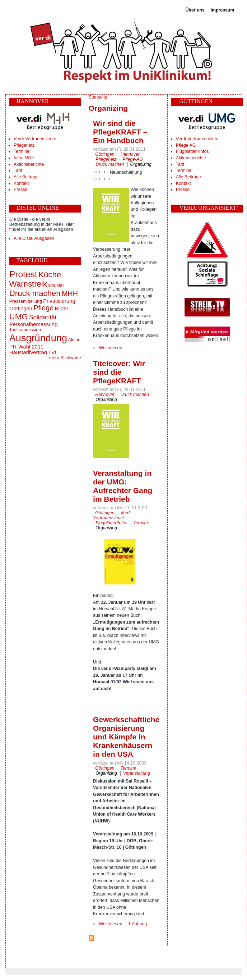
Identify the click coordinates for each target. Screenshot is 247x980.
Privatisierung (59, 301)
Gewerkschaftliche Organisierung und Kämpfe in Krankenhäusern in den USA (126, 737)
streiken (56, 285)
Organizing (141, 164)
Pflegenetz (24, 145)
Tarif (18, 170)
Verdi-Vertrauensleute (35, 139)
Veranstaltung (137, 773)
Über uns (195, 10)
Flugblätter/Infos (111, 523)
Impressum (223, 10)
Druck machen (35, 293)
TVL (53, 352)
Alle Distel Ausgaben (34, 238)
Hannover (130, 154)
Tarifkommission (25, 330)
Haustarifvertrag (28, 352)
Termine (22, 151)
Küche (50, 275)
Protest (23, 274)
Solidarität (43, 317)
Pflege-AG (133, 159)
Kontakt (21, 183)
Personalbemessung (34, 324)
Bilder (62, 309)
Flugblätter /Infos (192, 151)
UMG (19, 317)
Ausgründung (38, 338)
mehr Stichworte (65, 358)
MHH (70, 293)
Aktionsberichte (29, 164)
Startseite (98, 97)
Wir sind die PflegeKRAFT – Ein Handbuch (120, 132)
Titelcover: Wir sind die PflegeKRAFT (119, 372)
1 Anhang (138, 924)
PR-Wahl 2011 (26, 347)
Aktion (74, 340)
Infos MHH (24, 158)
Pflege (43, 308)
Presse (20, 190)
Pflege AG (186, 145)
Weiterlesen (111, 348)
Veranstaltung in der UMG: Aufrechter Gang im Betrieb (123, 486)
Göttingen (21, 309)
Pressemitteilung (26, 301)
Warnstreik (28, 284)
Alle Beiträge (26, 177)
